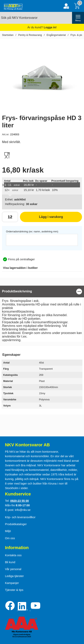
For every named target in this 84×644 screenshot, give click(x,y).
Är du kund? (42, 27)
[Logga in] (66, 6)
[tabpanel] (42, 315)
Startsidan (8, 35)
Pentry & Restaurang (30, 35)
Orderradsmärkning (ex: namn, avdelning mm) (32, 231)
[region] (42, 291)
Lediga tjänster (14, 576)
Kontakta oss (13, 555)
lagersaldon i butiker (20, 268)
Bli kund (10, 562)
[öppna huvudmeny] (78, 18)
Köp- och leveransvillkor (20, 517)
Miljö (8, 531)
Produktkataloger (16, 524)
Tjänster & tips (14, 590)
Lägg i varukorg (42, 218)
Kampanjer (12, 583)
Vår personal (13, 569)
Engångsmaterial (56, 35)
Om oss (10, 538)
